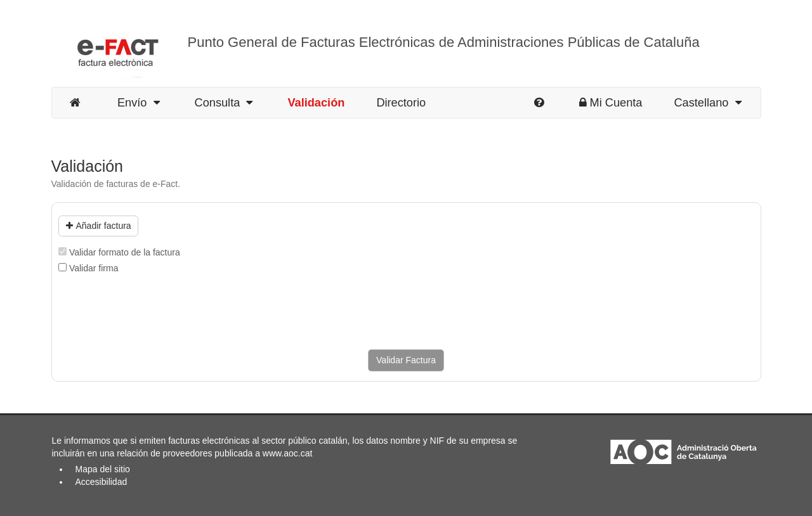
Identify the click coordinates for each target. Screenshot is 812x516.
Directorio (401, 103)
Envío (139, 103)
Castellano (707, 103)
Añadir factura (99, 226)
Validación (316, 103)
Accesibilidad (101, 482)
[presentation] (155, 312)
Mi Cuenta (611, 103)
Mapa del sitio (103, 469)
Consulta (224, 103)
